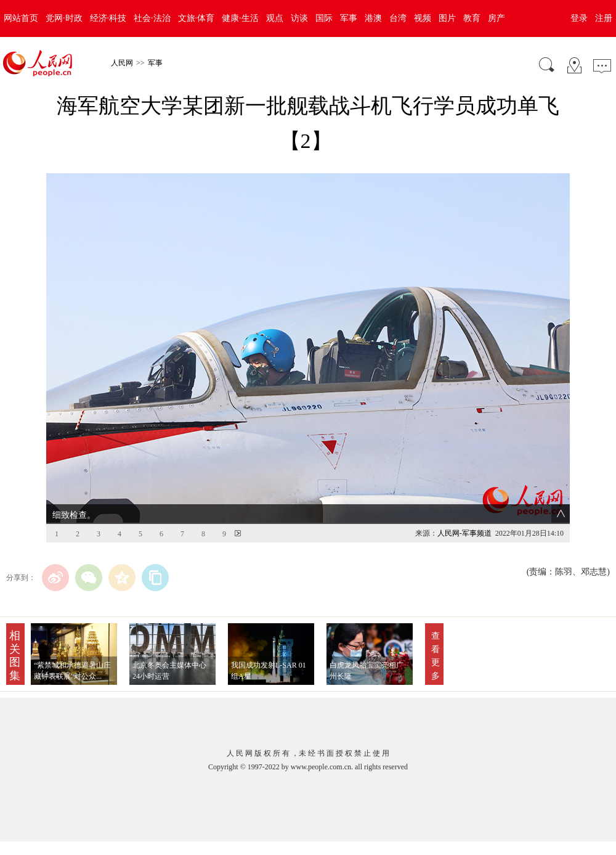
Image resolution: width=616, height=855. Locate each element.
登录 (579, 18)
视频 (423, 18)
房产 (496, 18)
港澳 (373, 18)
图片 (447, 18)
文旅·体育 (197, 18)
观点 (275, 18)
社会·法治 (152, 18)
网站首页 (21, 18)
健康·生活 (240, 18)
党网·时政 (64, 18)
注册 (604, 18)
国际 (324, 18)
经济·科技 (108, 18)
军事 (349, 18)
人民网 (122, 63)
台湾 (398, 18)
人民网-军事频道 (464, 533)
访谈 (299, 18)
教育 (472, 18)
